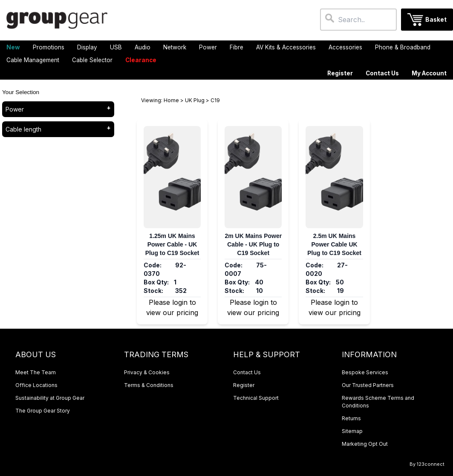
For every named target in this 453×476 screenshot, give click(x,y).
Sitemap (352, 431)
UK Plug (195, 100)
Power (15, 109)
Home (171, 100)
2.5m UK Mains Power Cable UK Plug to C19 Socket (334, 244)
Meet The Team (36, 372)
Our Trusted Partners (368, 385)
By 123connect (427, 464)
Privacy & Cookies (147, 372)
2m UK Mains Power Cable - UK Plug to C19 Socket (253, 244)
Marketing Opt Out (365, 444)
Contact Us (382, 73)
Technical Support (256, 398)
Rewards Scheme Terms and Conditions (378, 402)
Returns (351, 418)
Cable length (23, 129)
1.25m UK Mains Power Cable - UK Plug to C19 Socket (172, 244)
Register (340, 73)
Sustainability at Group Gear (50, 398)
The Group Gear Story (43, 411)
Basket (436, 20)
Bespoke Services (365, 372)
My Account (429, 73)
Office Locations (36, 385)
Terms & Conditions (149, 385)
